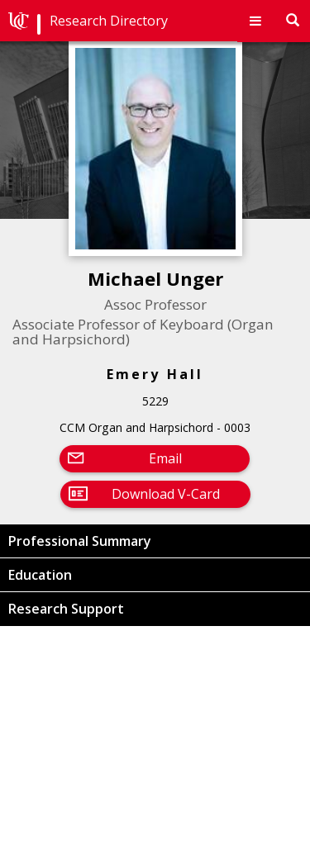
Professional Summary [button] (80, 541)
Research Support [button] (66, 609)
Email (165, 458)
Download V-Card (166, 494)
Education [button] (40, 575)
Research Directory (109, 21)
